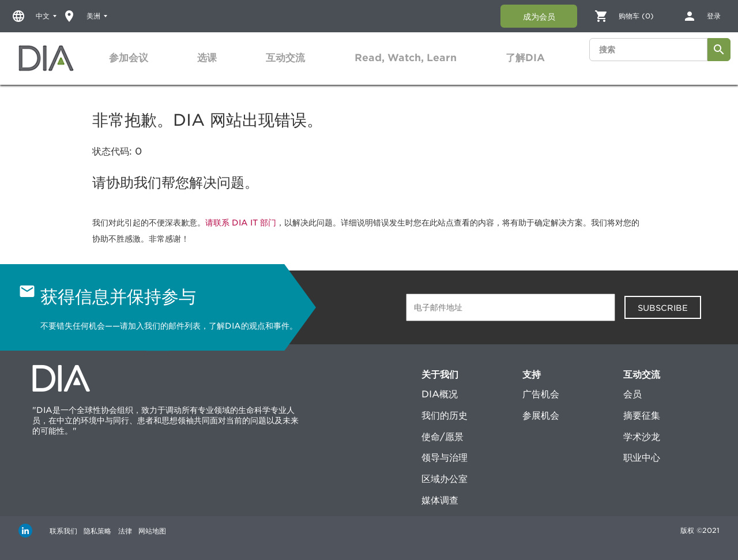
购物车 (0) (636, 16)
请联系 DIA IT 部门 (241, 223)
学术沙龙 (642, 437)
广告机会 (541, 394)
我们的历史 (445, 416)
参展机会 (541, 416)
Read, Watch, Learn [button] (406, 58)
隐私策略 (104, 530)
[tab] (129, 58)
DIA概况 (440, 394)
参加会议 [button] (129, 58)
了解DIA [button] (525, 58)
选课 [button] (207, 58)
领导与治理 (445, 458)
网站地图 (171, 530)
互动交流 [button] (285, 58)
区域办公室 (445, 479)
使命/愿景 (443, 437)
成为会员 (539, 17)
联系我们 (63, 530)
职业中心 (642, 458)
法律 (137, 530)
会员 (632, 394)
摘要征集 (642, 416)
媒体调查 (440, 500)
